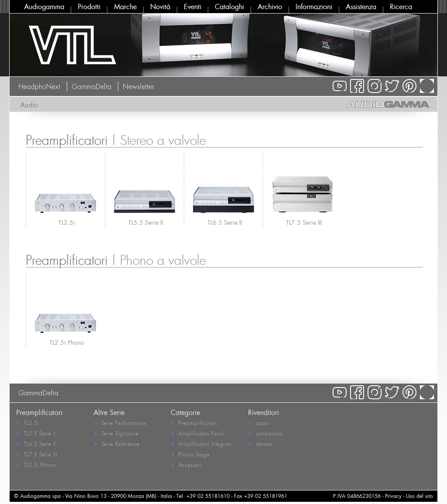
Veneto (260, 444)
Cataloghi (229, 7)
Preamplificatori (194, 423)
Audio (29, 105)
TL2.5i (67, 222)
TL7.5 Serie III (304, 222)
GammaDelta (91, 86)
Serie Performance (120, 423)
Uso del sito (419, 496)
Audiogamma (44, 7)
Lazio (258, 423)
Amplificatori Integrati (201, 444)
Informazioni (314, 7)
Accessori (186, 465)
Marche (125, 7)
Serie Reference (116, 444)
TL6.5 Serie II (225, 222)
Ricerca (401, 7)
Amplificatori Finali (197, 433)
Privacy (393, 496)
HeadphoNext (39, 86)
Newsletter (138, 86)
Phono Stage (190, 454)
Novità (160, 7)
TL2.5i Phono (67, 342)
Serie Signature (116, 433)
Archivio (270, 7)
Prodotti (89, 7)
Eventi (193, 7)
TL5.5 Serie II (146, 222)
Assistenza (361, 7)
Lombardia (265, 433)
